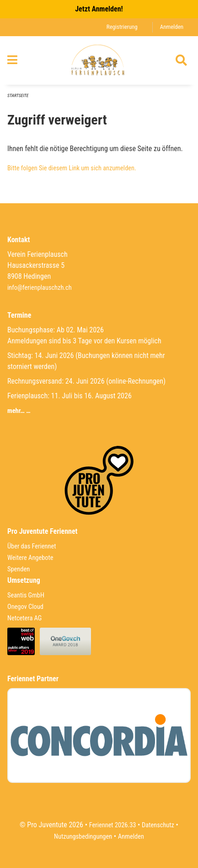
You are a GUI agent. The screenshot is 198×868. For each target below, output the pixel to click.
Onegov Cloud (25, 607)
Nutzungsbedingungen (83, 837)
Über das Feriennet (32, 546)
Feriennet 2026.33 (113, 825)
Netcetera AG (24, 618)
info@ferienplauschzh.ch (40, 288)
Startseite (18, 95)
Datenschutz (158, 825)
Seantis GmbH (26, 595)
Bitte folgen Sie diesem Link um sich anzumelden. (72, 168)
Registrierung (122, 27)
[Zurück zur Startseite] (99, 60)
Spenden (19, 569)
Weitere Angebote (30, 558)
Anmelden (172, 27)
